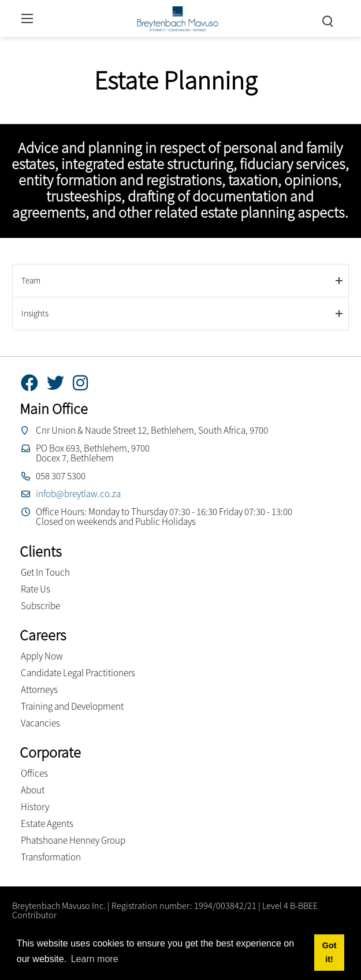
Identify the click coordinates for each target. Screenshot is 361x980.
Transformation (51, 857)
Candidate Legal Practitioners (78, 673)
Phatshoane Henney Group (73, 840)
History (35, 807)
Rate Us (36, 589)
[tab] (180, 280)
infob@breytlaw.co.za (78, 494)
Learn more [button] (95, 959)
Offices (34, 773)
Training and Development (72, 706)
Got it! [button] (330, 952)
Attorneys (39, 690)
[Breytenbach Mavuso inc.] (177, 17)
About (33, 790)
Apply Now (42, 656)
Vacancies (40, 723)
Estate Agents (47, 824)
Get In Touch (45, 572)
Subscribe (40, 606)
